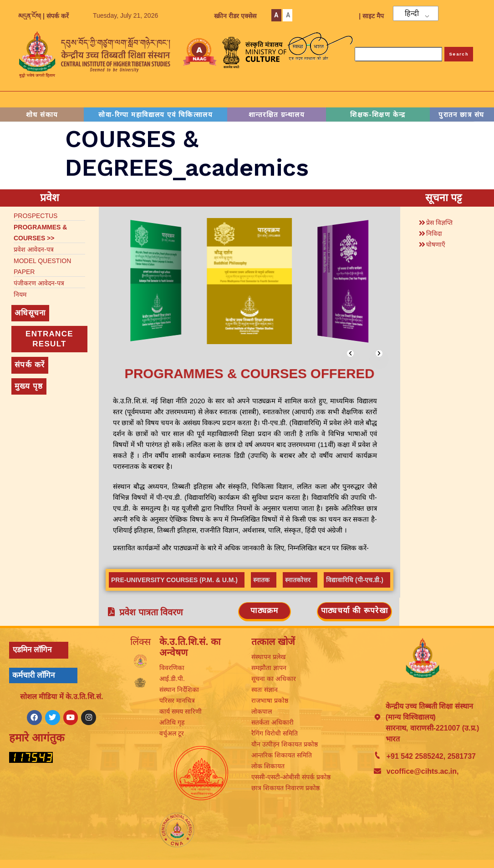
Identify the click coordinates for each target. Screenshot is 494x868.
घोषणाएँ (436, 244)
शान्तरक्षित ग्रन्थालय (277, 114)
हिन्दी (412, 14)
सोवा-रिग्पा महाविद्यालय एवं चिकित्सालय (155, 114)
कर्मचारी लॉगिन (33, 676)
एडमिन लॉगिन (32, 651)
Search (459, 54)
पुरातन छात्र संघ (461, 114)
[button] (350, 353)
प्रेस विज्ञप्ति (439, 223)
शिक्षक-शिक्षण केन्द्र (378, 114)
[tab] (177, 580)
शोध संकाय (42, 114)
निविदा (434, 233)
